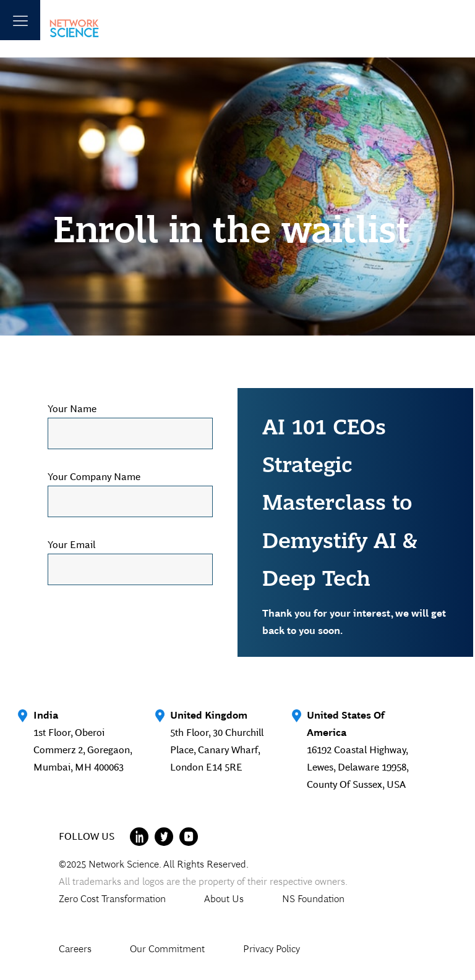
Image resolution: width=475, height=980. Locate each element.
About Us (224, 899)
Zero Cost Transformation (112, 899)
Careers (75, 949)
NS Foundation (313, 899)
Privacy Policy (272, 949)
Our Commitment (167, 949)
